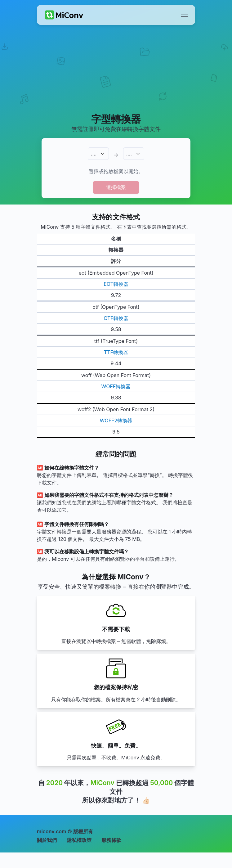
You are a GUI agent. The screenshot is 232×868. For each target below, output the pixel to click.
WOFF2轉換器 (116, 421)
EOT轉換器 (116, 284)
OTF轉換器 (116, 318)
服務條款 (111, 840)
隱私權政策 (79, 840)
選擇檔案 (116, 187)
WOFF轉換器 (116, 386)
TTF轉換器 (116, 352)
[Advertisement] (116, 76)
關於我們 (47, 840)
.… (94, 154)
